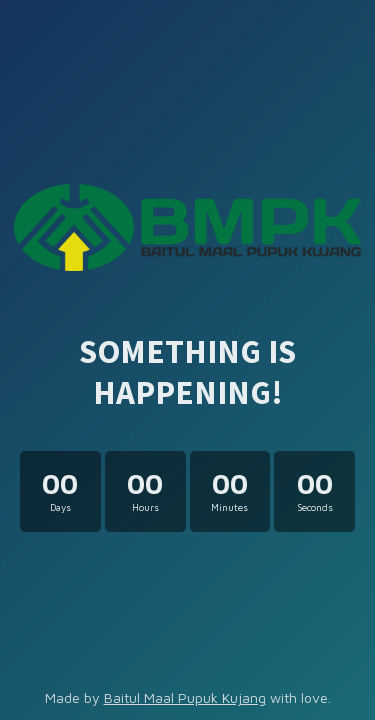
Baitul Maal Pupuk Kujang (185, 697)
